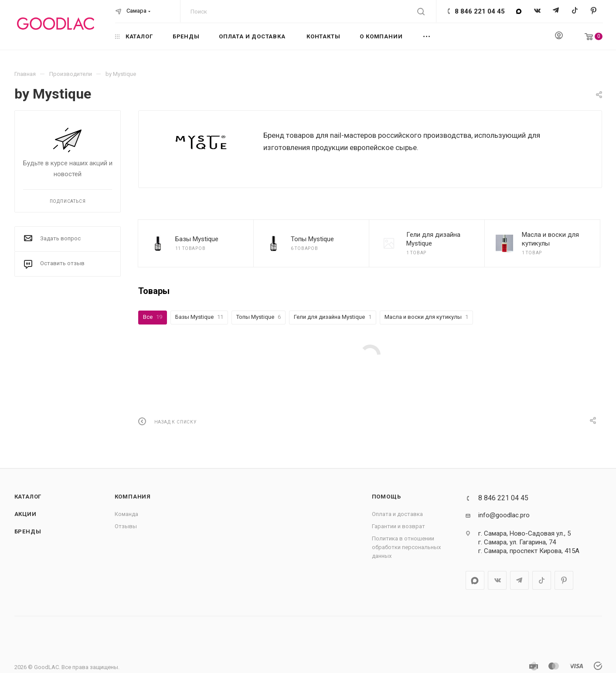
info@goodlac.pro (504, 515)
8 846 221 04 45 (480, 11)
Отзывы (126, 526)
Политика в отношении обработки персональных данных (406, 547)
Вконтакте (537, 11)
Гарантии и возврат (398, 526)
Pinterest (594, 11)
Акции (26, 514)
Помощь (386, 497)
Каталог (28, 497)
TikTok (575, 11)
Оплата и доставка (397, 514)
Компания (133, 497)
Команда (126, 514)
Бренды (28, 531)
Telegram (556, 11)
